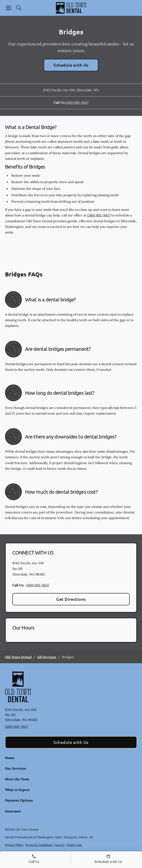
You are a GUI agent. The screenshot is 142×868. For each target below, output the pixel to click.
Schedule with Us (71, 65)
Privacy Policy (14, 845)
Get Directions (71, 599)
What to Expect (17, 790)
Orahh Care (74, 845)
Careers (59, 845)
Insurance (13, 811)
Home (10, 758)
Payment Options (19, 800)
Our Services (15, 768)
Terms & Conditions (39, 845)
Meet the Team (17, 779)
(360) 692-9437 (77, 102)
